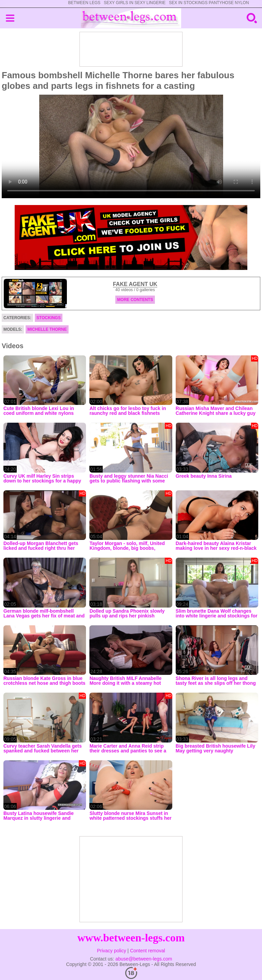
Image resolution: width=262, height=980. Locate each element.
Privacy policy (112, 951)
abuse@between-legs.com (144, 959)
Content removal (148, 951)
